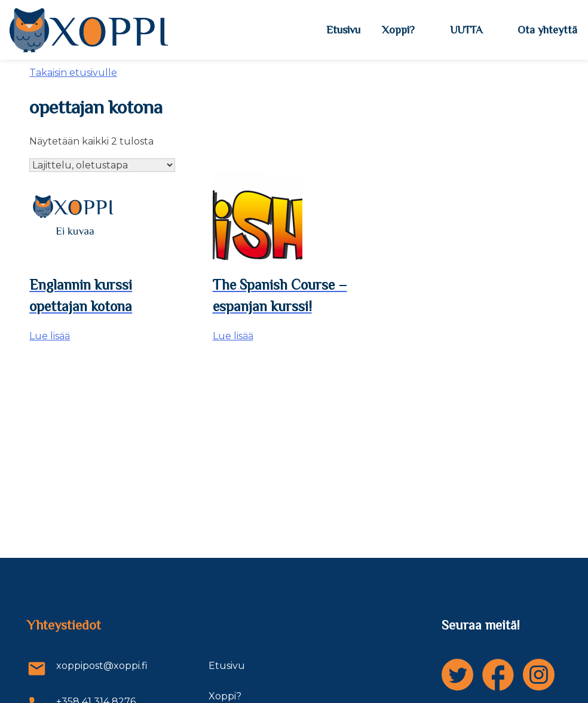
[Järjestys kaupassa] (102, 165)
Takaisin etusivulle (73, 73)
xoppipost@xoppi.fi (87, 669)
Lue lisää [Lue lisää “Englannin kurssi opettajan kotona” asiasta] (50, 336)
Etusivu (343, 30)
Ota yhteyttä (547, 30)
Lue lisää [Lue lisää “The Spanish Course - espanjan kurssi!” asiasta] (233, 336)
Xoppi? (398, 30)
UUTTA (466, 30)
